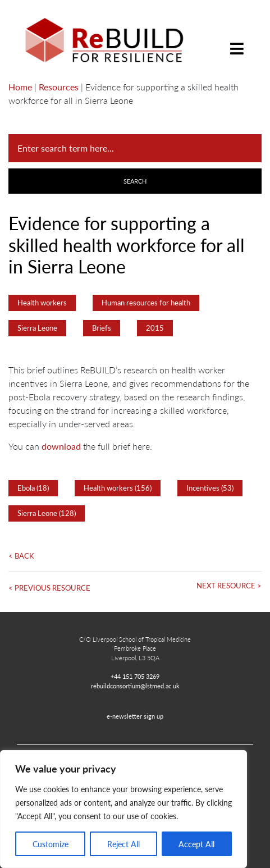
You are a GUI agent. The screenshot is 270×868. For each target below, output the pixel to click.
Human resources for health (146, 303)
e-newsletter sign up (135, 716)
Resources (59, 87)
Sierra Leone (37, 328)
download (61, 446)
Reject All (123, 844)
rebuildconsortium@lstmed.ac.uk (135, 686)
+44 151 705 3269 (135, 676)
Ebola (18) (33, 488)
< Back (21, 556)
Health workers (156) (118, 488)
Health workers (42, 303)
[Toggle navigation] (237, 40)
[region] (123, 809)
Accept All (196, 844)
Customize (51, 844)
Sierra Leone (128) (47, 513)
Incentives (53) (210, 488)
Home (20, 87)
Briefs (102, 328)
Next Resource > (229, 586)
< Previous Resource (49, 588)
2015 (155, 328)
